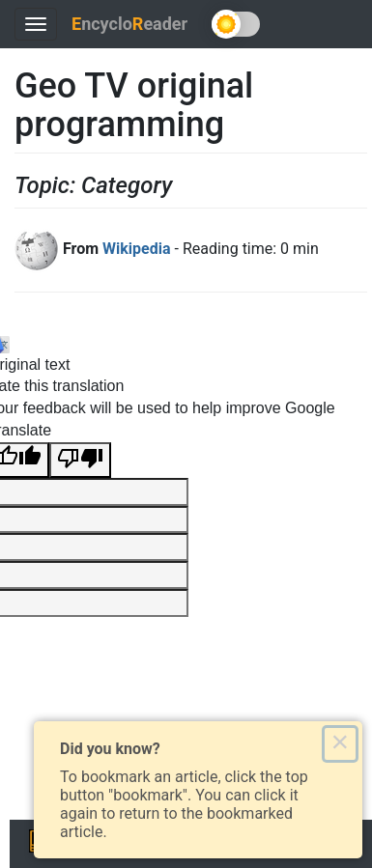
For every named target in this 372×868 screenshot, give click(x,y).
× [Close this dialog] (340, 743)
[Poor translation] (80, 460)
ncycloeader (129, 24)
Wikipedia (136, 249)
